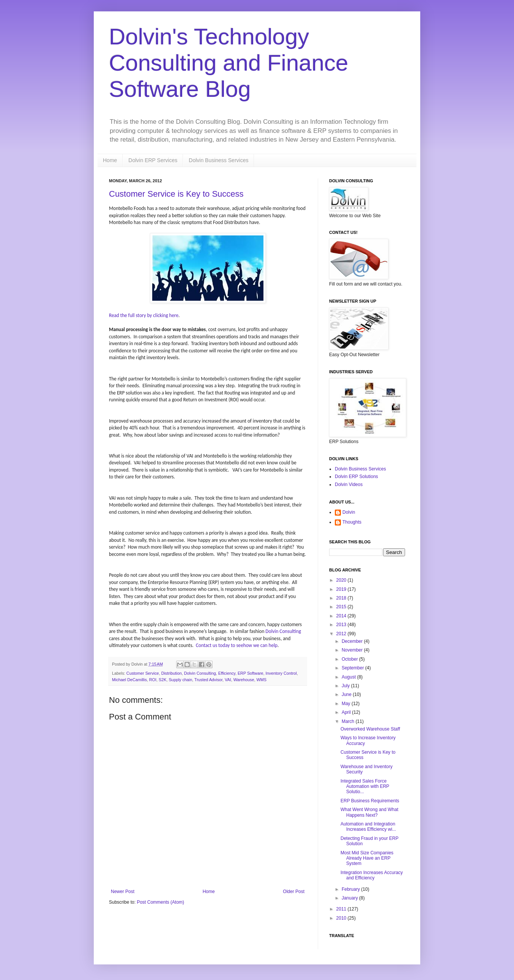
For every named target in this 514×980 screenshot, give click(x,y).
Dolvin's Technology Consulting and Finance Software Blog (229, 63)
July (346, 686)
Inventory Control (281, 673)
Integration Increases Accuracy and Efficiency (372, 875)
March (349, 721)
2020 (342, 580)
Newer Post (123, 892)
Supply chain (180, 680)
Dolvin (349, 512)
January (350, 898)
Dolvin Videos (349, 484)
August (349, 677)
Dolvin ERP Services (153, 160)
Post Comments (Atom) (160, 902)
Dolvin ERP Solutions (356, 477)
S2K (162, 680)
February (351, 889)
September (353, 668)
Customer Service (143, 673)
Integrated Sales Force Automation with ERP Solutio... (365, 787)
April (347, 712)
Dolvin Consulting (283, 631)
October (350, 659)
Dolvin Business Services (218, 160)
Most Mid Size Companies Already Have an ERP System (367, 858)
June (347, 694)
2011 (342, 909)
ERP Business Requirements (370, 801)
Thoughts (352, 522)
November (353, 650)
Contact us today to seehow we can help (237, 645)
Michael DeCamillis (129, 680)
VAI (228, 680)
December (353, 641)
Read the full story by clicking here (144, 315)
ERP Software (251, 673)
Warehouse (244, 680)
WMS (262, 680)
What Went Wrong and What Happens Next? (369, 812)
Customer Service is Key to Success (176, 194)
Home (110, 160)
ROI (153, 680)
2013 (342, 625)
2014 (342, 616)
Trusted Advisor (208, 680)
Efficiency (227, 673)
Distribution (172, 673)
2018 (342, 598)
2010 (342, 918)
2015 (342, 607)
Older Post (294, 892)
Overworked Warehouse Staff (370, 729)
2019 (342, 589)
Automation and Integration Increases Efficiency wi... (368, 827)
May (347, 704)
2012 (342, 634)
